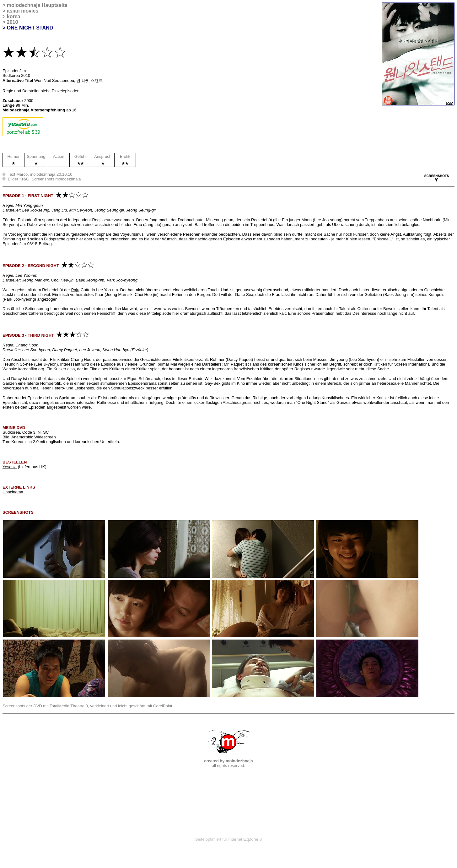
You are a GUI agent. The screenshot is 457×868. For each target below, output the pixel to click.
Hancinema (13, 492)
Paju (75, 290)
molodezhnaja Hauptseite (37, 5)
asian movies (23, 11)
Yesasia (10, 467)
